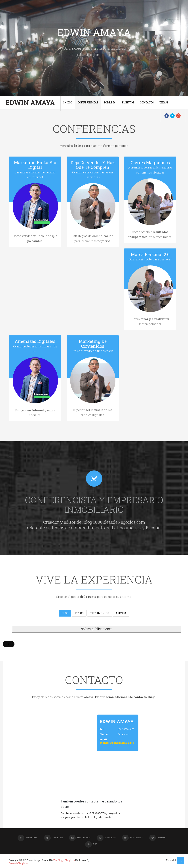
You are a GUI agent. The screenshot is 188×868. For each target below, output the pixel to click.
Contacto (147, 102)
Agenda (121, 613)
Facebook (28, 838)
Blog (65, 613)
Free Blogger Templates (64, 860)
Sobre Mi (110, 102)
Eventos (128, 102)
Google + (106, 838)
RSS (91, 844)
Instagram (80, 838)
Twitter (53, 838)
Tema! (164, 102)
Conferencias (88, 102)
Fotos (79, 613)
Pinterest (132, 838)
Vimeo (157, 838)
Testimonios (100, 613)
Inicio (68, 102)
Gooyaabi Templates (18, 863)
